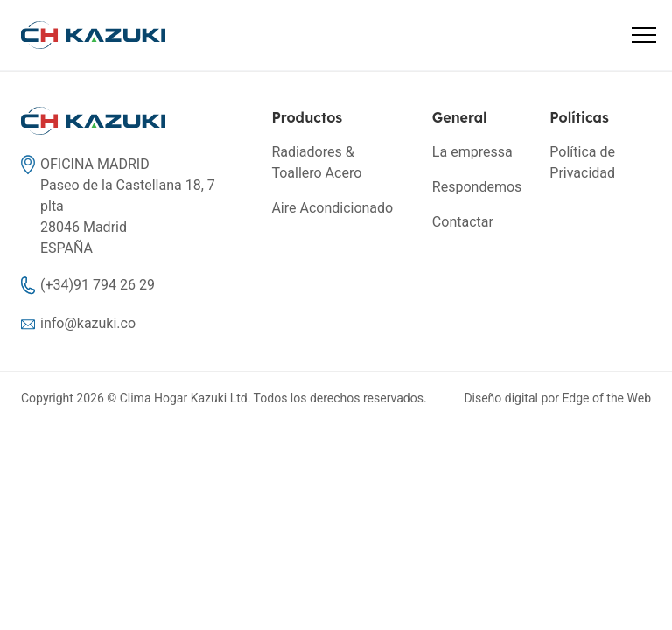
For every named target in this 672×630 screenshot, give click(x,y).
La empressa (472, 152)
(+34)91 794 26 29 (98, 285)
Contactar (463, 222)
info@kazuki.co (88, 323)
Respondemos (477, 187)
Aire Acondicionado (332, 208)
